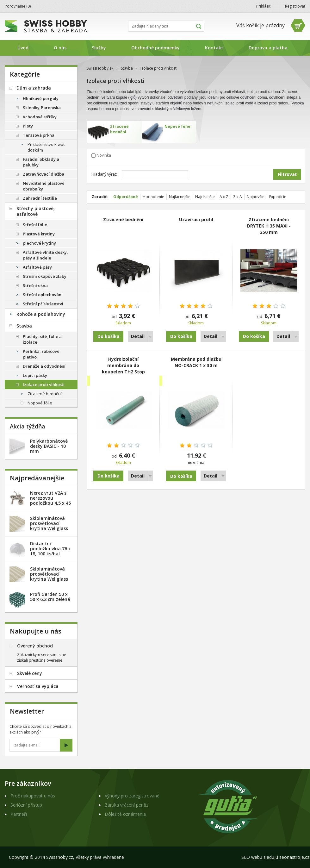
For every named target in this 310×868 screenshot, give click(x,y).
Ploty (28, 126)
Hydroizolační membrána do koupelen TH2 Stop (123, 365)
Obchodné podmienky (155, 48)
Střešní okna (35, 285)
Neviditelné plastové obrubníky (44, 186)
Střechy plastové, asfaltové (36, 211)
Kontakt (214, 48)
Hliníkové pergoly (41, 98)
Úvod (23, 48)
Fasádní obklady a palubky (41, 162)
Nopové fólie (40, 403)
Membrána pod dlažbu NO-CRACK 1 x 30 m (196, 362)
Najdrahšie (205, 197)
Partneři (19, 814)
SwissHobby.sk (100, 68)
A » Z (224, 197)
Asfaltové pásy (37, 267)
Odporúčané (126, 197)
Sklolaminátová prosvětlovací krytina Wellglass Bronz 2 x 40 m (49, 576)
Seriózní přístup (26, 805)
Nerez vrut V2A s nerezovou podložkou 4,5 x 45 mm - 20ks (50, 500)
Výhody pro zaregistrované (132, 796)
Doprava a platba (268, 48)
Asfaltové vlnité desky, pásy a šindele (45, 255)
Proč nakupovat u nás (33, 796)
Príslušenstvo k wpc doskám (46, 147)
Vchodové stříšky (40, 117)
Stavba (127, 68)
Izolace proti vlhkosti (44, 384)
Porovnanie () (18, 6)
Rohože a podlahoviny (41, 314)
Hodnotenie (153, 197)
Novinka (104, 155)
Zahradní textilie (40, 198)
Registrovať (295, 6)
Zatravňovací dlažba (43, 174)
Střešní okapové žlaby (45, 276)
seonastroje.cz (294, 857)
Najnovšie (256, 197)
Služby (99, 48)
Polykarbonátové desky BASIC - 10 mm (49, 446)
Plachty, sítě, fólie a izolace (42, 339)
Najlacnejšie (180, 197)
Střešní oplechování (43, 295)
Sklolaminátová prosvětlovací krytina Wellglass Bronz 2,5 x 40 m (49, 526)
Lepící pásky (35, 375)
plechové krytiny (39, 243)
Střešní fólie (35, 225)
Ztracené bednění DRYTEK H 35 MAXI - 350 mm (269, 226)
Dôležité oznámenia (125, 814)
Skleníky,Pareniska (42, 108)
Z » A (238, 197)
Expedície (278, 197)
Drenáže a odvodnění (44, 366)
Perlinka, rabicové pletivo (41, 354)
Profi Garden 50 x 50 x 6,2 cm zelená (50, 597)
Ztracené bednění (123, 219)
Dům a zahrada (34, 88)
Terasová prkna (39, 135)
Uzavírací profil (196, 219)
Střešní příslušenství (43, 304)
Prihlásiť (263, 6)
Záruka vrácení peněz (127, 805)
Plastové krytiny (39, 234)
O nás (60, 48)
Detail (138, 336)
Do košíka (108, 336)
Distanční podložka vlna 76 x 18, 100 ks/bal (50, 549)
